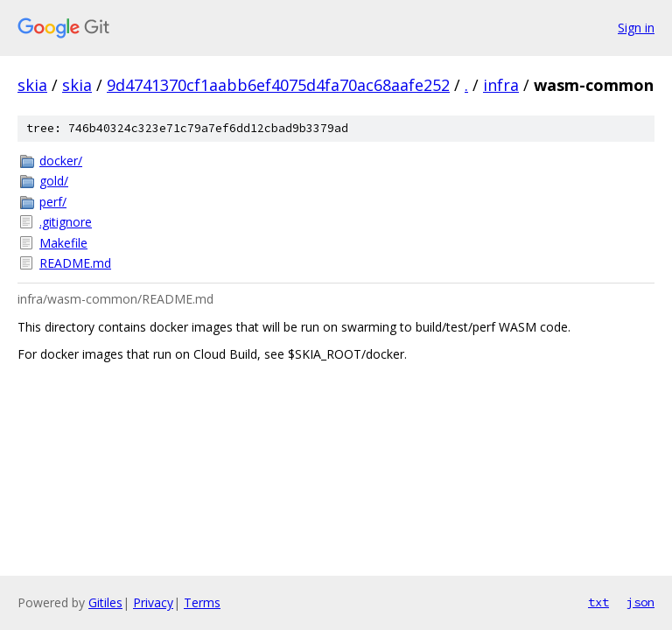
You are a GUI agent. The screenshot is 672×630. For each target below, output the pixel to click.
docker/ (61, 161)
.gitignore (66, 222)
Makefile (63, 243)
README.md (75, 263)
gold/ (54, 181)
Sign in (636, 28)
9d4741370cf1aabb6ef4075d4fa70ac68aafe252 (278, 85)
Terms (202, 602)
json (640, 602)
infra (501, 85)
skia (32, 85)
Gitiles (105, 602)
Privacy (153, 602)
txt (598, 602)
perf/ (53, 202)
